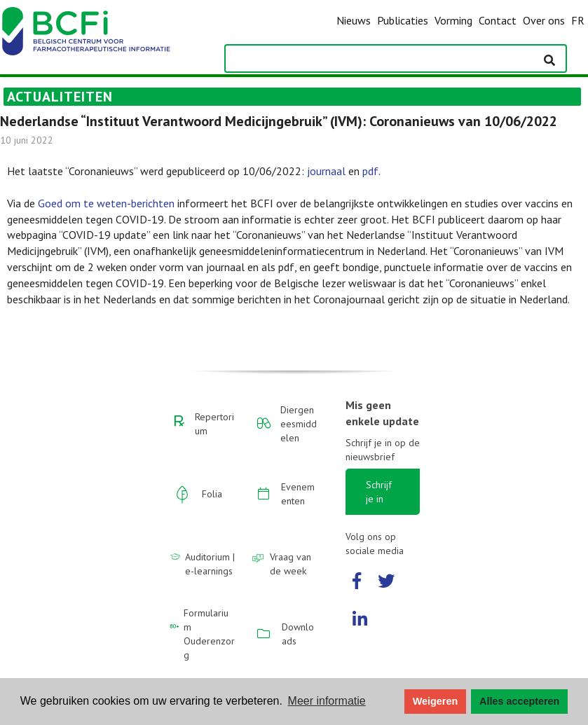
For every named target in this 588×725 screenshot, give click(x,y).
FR (578, 20)
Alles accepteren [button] (519, 701)
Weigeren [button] (436, 701)
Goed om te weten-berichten (106, 203)
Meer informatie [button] (327, 701)
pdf (370, 171)
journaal (326, 171)
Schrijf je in (379, 492)
